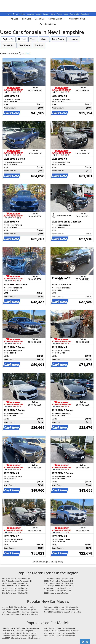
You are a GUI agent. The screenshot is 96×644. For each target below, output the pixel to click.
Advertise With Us (48, 24)
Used (22, 39)
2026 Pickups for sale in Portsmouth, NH (17, 581)
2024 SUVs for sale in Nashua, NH (15, 588)
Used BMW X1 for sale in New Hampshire (60, 633)
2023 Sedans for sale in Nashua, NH (58, 591)
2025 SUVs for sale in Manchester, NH (59, 583)
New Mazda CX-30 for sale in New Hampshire (19, 610)
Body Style (58, 39)
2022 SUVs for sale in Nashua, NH (15, 593)
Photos (60, 14)
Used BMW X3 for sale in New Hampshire (60, 628)
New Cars (27, 19)
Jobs (66, 14)
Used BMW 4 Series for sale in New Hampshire (19, 636)
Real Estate (75, 14)
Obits (53, 14)
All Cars (14, 19)
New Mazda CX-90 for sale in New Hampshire (61, 610)
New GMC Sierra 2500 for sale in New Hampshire (20, 614)
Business (31, 14)
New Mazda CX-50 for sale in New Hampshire (61, 607)
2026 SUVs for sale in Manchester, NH (59, 579)
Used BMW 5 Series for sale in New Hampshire (19, 633)
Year (33, 39)
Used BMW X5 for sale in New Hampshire (17, 631)
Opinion (46, 14)
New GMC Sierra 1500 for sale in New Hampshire (63, 612)
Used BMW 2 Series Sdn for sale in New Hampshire (21, 638)
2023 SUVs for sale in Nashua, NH (15, 591)
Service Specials (57, 19)
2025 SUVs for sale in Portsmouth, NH (58, 581)
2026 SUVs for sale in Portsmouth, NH (16, 579)
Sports (39, 14)
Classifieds (85, 14)
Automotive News (77, 19)
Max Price (25, 45)
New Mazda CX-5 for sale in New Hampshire (18, 607)
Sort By (39, 45)
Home (9, 14)
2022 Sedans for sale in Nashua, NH (58, 593)
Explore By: (8, 39)
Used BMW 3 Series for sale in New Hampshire (62, 631)
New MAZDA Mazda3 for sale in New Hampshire (20, 612)
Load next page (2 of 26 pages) (48, 562)
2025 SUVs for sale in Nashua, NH (15, 583)
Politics (22, 14)
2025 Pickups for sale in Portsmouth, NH (59, 586)
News (16, 14)
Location (73, 39)
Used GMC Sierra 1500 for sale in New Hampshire (21, 628)
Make (44, 39)
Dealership (9, 45)
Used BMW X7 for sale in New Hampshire (60, 636)
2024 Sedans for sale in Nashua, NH (58, 588)
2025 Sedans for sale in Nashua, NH (15, 586)
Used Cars (40, 19)
